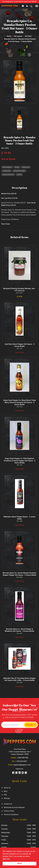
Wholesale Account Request (14, 807)
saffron (19, 175)
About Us (7, 788)
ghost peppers (7, 167)
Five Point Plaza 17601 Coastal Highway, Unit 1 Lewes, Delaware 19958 (20, 752)
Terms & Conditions (11, 814)
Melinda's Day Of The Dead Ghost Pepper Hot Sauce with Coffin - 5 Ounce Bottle (19, 679)
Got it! (19, 863)
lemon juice (26, 167)
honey (17, 167)
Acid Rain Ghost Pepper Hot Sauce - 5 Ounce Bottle (19, 345)
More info (6, 859)
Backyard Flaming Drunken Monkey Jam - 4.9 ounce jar (19, 289)
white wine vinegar (19, 171)
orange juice (6, 171)
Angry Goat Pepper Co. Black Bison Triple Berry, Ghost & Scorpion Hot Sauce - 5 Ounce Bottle (19, 402)
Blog (6, 791)
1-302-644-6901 (21, 761)
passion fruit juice (8, 175)
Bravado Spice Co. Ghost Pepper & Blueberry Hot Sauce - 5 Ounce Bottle (20, 630)
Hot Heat (28, 36)
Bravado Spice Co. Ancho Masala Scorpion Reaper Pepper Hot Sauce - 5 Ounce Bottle (19, 574)
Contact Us (8, 804)
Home (9, 36)
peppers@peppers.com (22, 765)
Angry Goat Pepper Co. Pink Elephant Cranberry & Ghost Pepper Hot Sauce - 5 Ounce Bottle (20, 461)
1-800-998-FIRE (23, 758)
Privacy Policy (9, 811)
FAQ (5, 795)
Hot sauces (18, 36)
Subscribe (31, 725)
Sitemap (7, 798)
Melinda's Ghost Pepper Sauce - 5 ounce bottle (19, 518)
